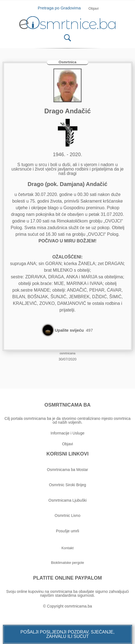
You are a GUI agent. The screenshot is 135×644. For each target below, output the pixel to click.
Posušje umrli (67, 531)
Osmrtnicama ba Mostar (67, 470)
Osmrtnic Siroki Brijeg (68, 485)
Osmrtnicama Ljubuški (68, 500)
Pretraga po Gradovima (61, 8)
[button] (67, 634)
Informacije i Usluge (68, 433)
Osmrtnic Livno (67, 515)
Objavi (67, 444)
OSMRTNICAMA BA (67, 405)
